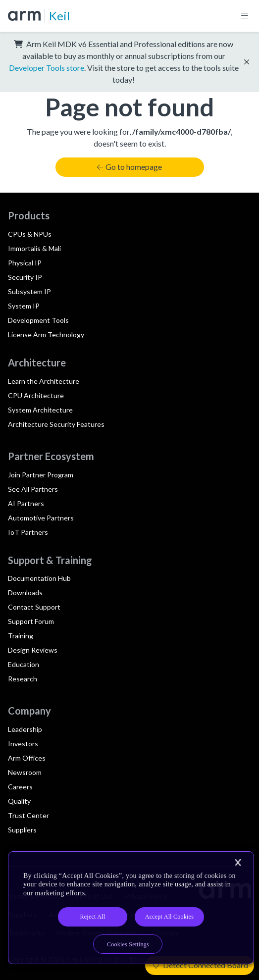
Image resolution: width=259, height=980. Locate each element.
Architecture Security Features (56, 424)
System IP (24, 306)
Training (21, 636)
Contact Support (34, 607)
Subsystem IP (29, 291)
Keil (59, 16)
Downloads (25, 593)
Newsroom (25, 772)
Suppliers (22, 830)
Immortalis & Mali (34, 248)
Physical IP (25, 263)
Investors (23, 744)
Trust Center (28, 815)
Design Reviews (33, 650)
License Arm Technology (46, 335)
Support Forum (31, 621)
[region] (131, 908)
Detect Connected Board (201, 965)
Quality (19, 801)
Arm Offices (27, 758)
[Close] (238, 863)
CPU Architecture (36, 395)
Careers (20, 787)
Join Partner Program (41, 475)
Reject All (93, 917)
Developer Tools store (47, 68)
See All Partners (33, 489)
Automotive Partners (41, 518)
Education (24, 664)
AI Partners (26, 503)
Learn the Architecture (44, 381)
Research (23, 679)
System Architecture (40, 410)
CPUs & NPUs (30, 234)
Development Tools (38, 320)
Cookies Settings (128, 944)
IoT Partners (28, 532)
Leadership (25, 729)
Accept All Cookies (169, 917)
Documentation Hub (39, 578)
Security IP (25, 277)
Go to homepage (129, 167)
